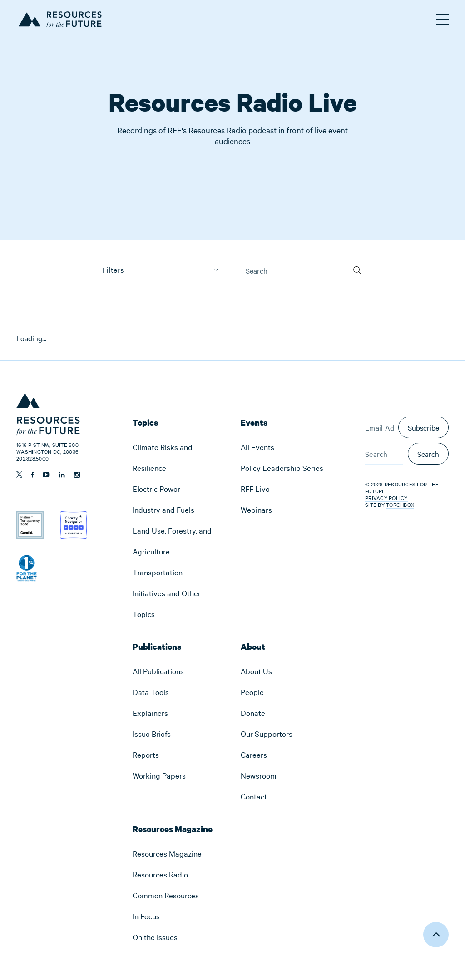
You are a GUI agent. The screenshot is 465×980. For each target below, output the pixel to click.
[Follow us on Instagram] (77, 475)
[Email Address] (379, 427)
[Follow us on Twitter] (19, 475)
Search (428, 454)
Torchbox (400, 505)
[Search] (357, 267)
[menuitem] (178, 457)
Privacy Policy (386, 498)
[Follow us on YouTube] (46, 475)
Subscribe (423, 427)
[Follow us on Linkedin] (62, 475)
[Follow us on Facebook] (32, 475)
